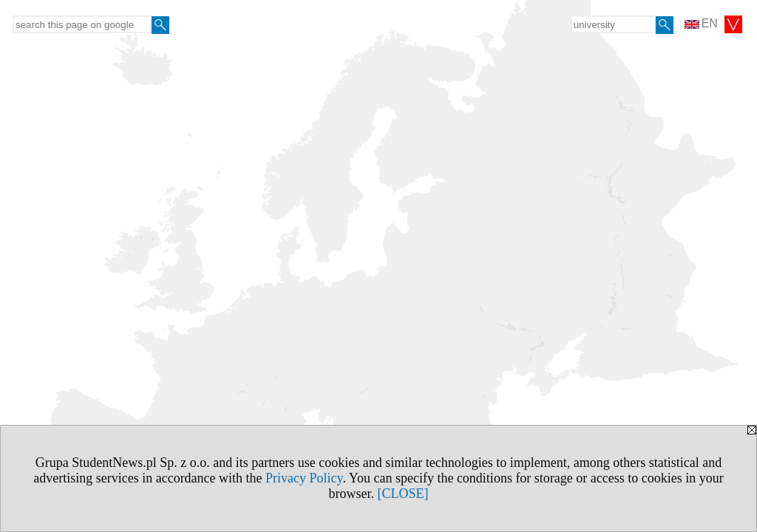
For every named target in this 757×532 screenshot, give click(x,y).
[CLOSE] (403, 494)
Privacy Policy (304, 478)
